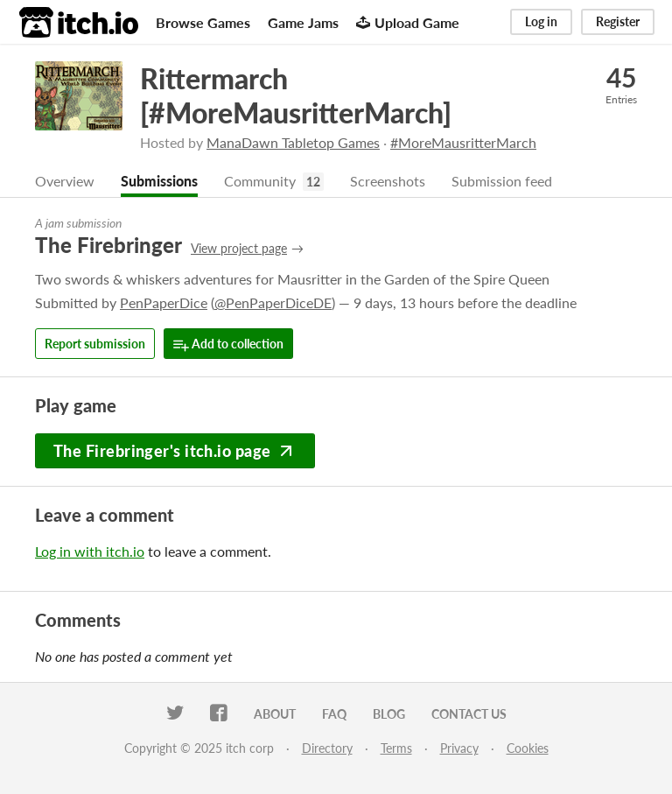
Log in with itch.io (90, 551)
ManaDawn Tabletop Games (293, 142)
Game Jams (303, 22)
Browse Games (203, 22)
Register (618, 21)
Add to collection (228, 344)
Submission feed (502, 181)
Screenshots (388, 181)
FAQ (334, 714)
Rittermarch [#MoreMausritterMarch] (296, 95)
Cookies (528, 748)
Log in (541, 21)
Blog (389, 714)
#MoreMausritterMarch (463, 142)
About (275, 714)
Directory (327, 748)
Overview (65, 181)
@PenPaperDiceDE (273, 302)
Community (260, 181)
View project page (239, 248)
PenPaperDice (164, 302)
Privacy (459, 748)
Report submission (95, 344)
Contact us (469, 714)
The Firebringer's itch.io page (175, 451)
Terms (396, 748)
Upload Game (408, 22)
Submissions (159, 181)
